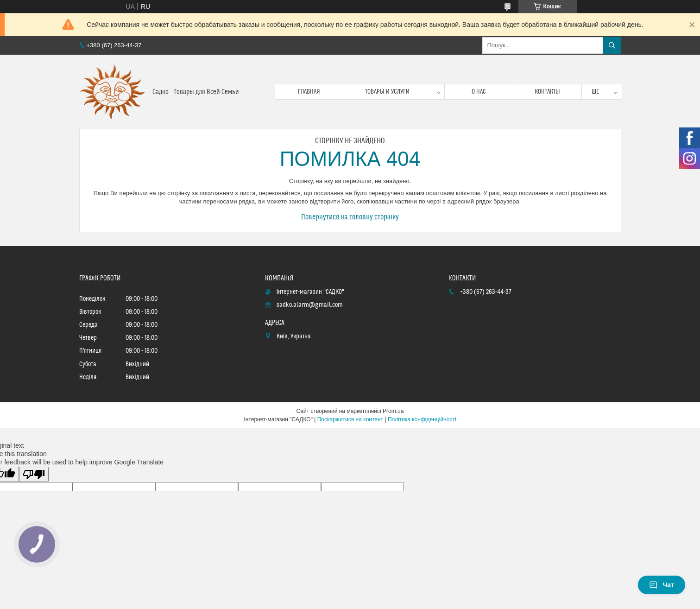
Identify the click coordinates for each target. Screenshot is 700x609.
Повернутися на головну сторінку (350, 217)
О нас (479, 92)
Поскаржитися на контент (350, 419)
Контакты (547, 92)
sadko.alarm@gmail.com (310, 305)
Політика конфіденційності (422, 419)
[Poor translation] (34, 474)
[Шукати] (612, 45)
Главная (309, 92)
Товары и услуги (387, 92)
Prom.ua (393, 411)
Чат (662, 585)
